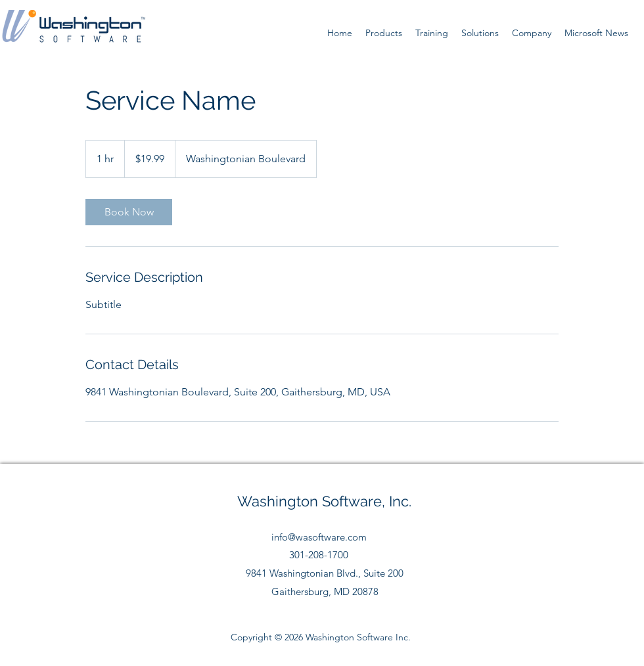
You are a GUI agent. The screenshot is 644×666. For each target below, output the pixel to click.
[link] (129, 212)
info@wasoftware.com (319, 537)
